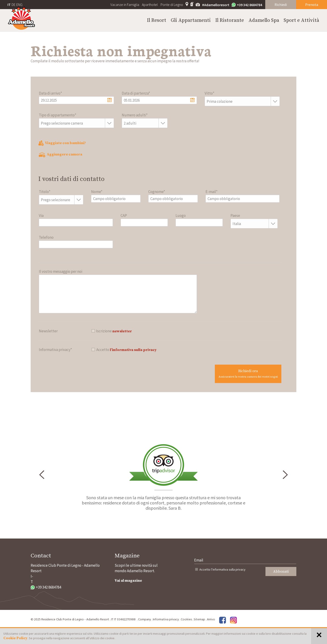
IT (9, 5)
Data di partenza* (136, 93)
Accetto (222, 569)
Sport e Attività (301, 20)
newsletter (122, 331)
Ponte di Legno (172, 5)
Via (41, 216)
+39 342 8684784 (247, 5)
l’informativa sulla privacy (133, 350)
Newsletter (48, 331)
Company (145, 620)
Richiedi (281, 5)
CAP (124, 216)
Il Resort (157, 20)
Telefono (46, 237)
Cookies (186, 620)
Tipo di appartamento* (58, 115)
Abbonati (281, 571)
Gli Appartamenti (191, 20)
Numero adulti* (135, 115)
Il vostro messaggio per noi (61, 271)
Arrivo (211, 620)
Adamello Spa (264, 20)
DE (14, 5)
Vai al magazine (128, 581)
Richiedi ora (248, 374)
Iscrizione (114, 331)
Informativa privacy (166, 620)
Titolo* (45, 192)
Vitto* (209, 93)
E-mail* (212, 192)
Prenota (312, 5)
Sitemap (199, 620)
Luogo (181, 216)
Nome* (97, 192)
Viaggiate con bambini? (62, 143)
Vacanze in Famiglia (125, 5)
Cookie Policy (15, 638)
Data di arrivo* (50, 93)
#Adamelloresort (216, 5)
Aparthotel (150, 5)
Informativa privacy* (55, 350)
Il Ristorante (230, 20)
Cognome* (157, 192)
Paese (235, 216)
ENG (19, 5)
